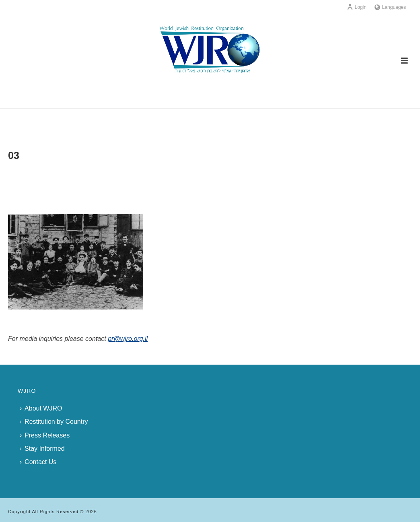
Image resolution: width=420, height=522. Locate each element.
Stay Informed (42, 449)
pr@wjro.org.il (128, 339)
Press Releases (45, 435)
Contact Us (38, 462)
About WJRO (41, 408)
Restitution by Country (54, 422)
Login (357, 7)
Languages (390, 7)
